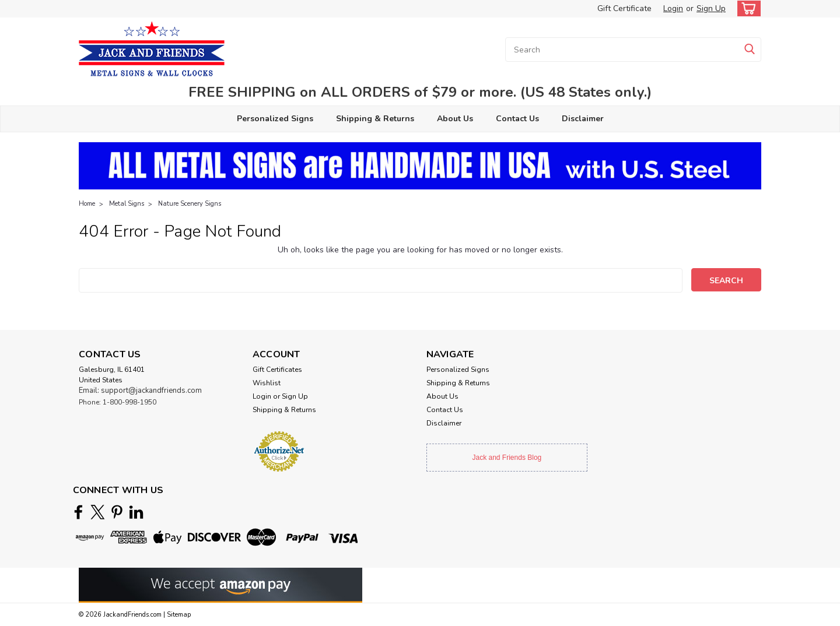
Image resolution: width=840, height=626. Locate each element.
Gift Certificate (624, 8)
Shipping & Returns (375, 119)
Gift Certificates (277, 370)
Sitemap (179, 615)
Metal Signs (127, 204)
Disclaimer (583, 119)
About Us (455, 119)
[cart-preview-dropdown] (746, 8)
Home (87, 204)
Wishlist (267, 383)
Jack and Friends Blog (507, 458)
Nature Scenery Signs (190, 204)
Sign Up (711, 8)
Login (673, 8)
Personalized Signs (275, 119)
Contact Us (517, 119)
